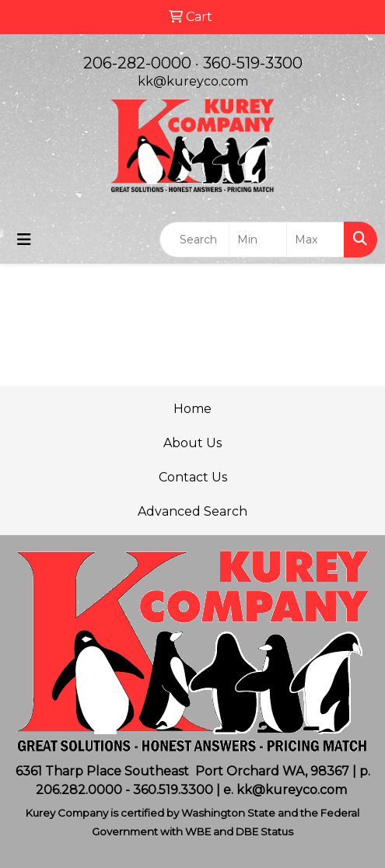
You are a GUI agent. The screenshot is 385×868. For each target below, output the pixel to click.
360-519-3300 (253, 63)
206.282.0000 (79, 790)
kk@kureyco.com (193, 81)
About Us (192, 443)
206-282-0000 (137, 63)
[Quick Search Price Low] (258, 240)
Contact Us (193, 477)
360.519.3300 (173, 790)
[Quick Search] (194, 240)
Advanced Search (192, 511)
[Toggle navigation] (24, 240)
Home (192, 409)
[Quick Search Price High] (315, 240)
